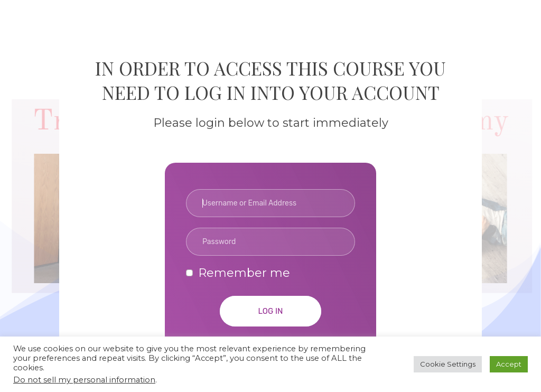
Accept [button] (509, 364)
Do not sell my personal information (84, 380)
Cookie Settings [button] (448, 364)
